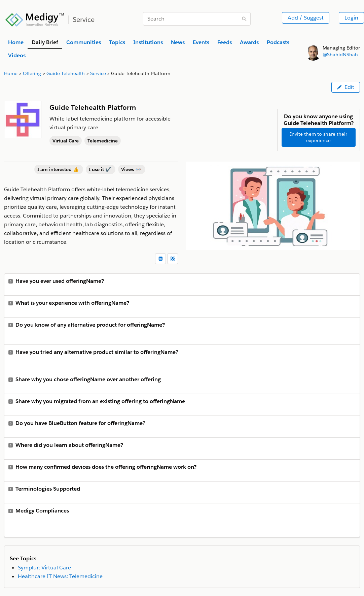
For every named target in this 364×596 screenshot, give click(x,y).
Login (351, 18)
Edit (346, 87)
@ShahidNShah (340, 55)
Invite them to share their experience (319, 137)
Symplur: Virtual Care (44, 568)
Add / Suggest (306, 18)
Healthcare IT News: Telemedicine (60, 576)
